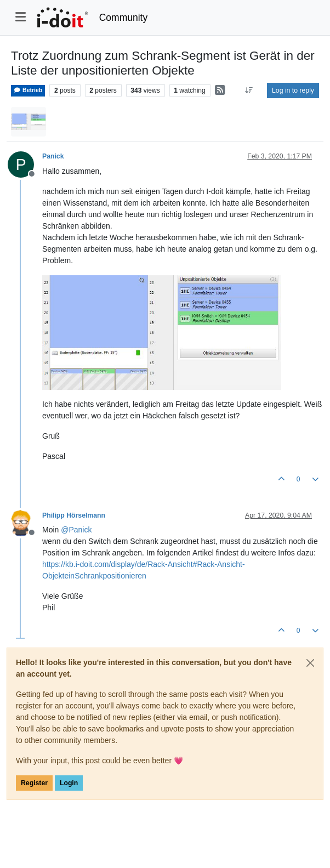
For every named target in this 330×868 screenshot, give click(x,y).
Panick (53, 156)
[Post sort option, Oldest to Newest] (249, 90)
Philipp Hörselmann (74, 515)
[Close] (310, 663)
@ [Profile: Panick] (76, 530)
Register (34, 783)
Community (124, 18)
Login (69, 783)
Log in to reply (293, 90)
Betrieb (28, 90)
